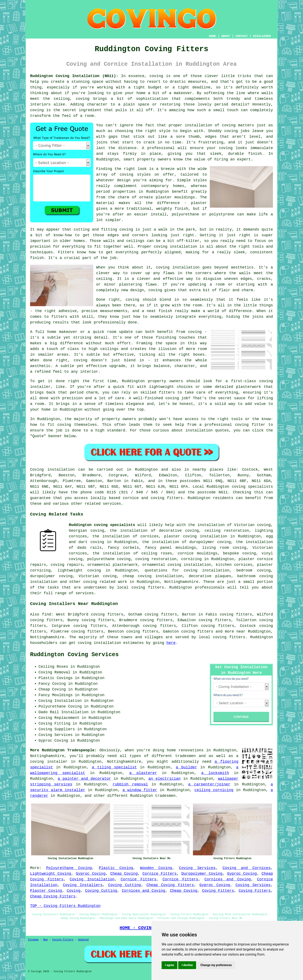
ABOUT (226, 36)
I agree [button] (169, 965)
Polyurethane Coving (69, 868)
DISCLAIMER (262, 36)
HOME (213, 36)
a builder (186, 767)
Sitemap (33, 940)
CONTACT (242, 36)
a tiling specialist (114, 767)
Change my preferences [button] (216, 965)
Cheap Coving (124, 874)
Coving (74, 891)
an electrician (164, 779)
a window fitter (140, 790)
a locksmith (215, 773)
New (45, 940)
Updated (83, 940)
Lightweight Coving (51, 874)
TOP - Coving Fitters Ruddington (65, 906)
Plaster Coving (46, 891)
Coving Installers (83, 885)
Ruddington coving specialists (102, 525)
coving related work (105, 582)
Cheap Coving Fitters (170, 885)
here (171, 643)
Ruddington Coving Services (74, 655)
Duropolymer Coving (202, 874)
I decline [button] (187, 965)
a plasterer (143, 773)
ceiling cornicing (214, 790)
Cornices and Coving (228, 879)
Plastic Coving (116, 868)
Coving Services (197, 868)
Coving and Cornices (247, 868)
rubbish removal (130, 784)
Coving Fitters (218, 891)
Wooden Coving (156, 868)
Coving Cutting (125, 885)
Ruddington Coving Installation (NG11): (74, 76)
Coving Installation (92, 879)
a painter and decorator (84, 779)
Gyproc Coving (91, 874)
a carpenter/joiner (209, 784)
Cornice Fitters (160, 874)
